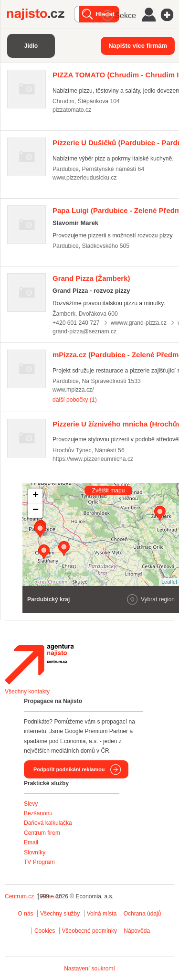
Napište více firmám (138, 46)
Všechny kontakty (27, 692)
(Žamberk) (91, 278)
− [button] (36, 511)
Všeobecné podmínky (89, 931)
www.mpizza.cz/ (73, 390)
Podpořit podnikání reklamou (69, 769)
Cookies (45, 931)
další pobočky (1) (75, 400)
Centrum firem (42, 833)
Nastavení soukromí (89, 969)
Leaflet (169, 582)
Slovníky (35, 852)
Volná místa (102, 914)
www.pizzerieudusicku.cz (85, 178)
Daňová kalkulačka (48, 823)
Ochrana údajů (142, 914)
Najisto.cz (41, 14)
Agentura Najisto (39, 664)
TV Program (39, 862)
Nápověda (137, 931)
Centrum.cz (19, 896)
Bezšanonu (38, 813)
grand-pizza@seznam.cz (84, 331)
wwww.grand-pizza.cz (139, 323)
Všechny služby (61, 914)
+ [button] (36, 496)
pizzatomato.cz (72, 110)
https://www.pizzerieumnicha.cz (93, 459)
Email (31, 842)
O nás (26, 914)
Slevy (31, 804)
